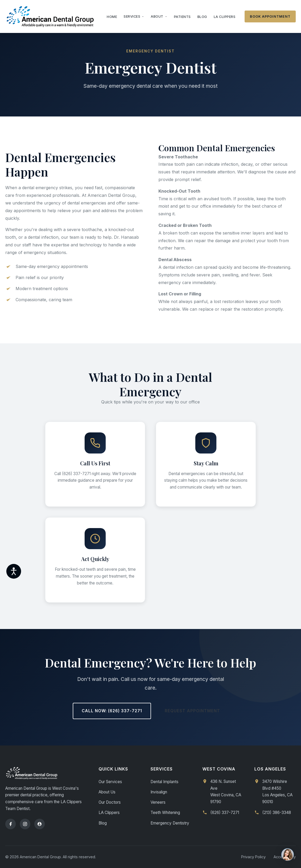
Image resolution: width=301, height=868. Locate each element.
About (159, 16)
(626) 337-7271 (225, 813)
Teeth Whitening (165, 813)
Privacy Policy (253, 857)
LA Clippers (225, 17)
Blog (202, 17)
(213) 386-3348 (277, 813)
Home (112, 17)
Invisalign (159, 792)
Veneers (158, 802)
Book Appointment (270, 16)
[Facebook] (11, 824)
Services (134, 16)
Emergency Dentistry (170, 823)
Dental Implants (164, 782)
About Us (107, 792)
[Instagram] (25, 824)
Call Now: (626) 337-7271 (112, 711)
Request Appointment (192, 711)
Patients (182, 17)
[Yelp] (40, 824)
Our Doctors (110, 802)
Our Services (110, 782)
